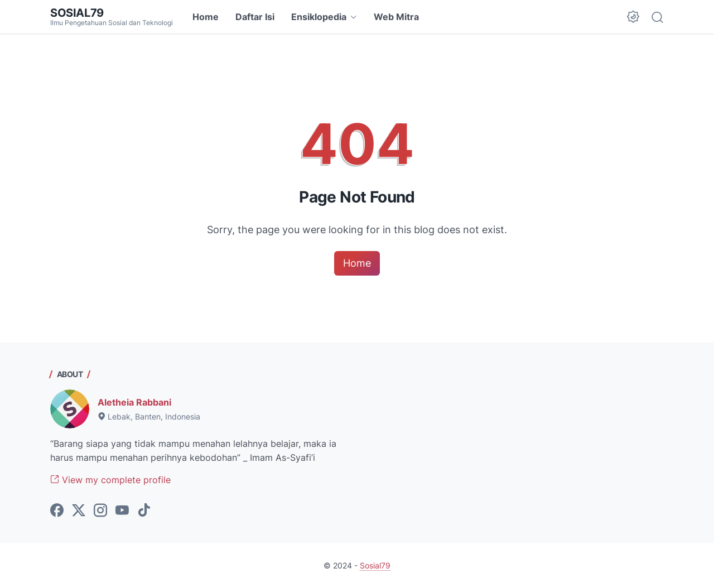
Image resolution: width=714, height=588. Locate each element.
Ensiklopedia (319, 17)
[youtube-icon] (122, 511)
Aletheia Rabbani (134, 402)
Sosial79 (77, 13)
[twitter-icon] (79, 511)
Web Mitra (396, 17)
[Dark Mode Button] (633, 17)
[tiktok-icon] (144, 511)
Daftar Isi (255, 17)
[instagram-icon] (100, 511)
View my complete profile (110, 480)
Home (206, 17)
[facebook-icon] (57, 511)
